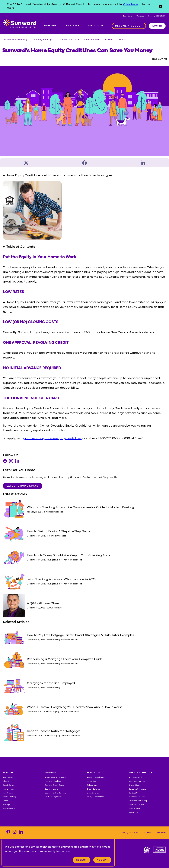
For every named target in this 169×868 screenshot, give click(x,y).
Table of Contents (21, 247)
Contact (140, 16)
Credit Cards (9, 785)
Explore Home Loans (23, 486)
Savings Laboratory (95, 797)
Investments (8, 793)
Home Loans (8, 789)
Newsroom (133, 813)
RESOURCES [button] (94, 772)
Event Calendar (93, 793)
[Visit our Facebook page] (5, 462)
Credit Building (93, 789)
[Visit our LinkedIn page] (17, 462)
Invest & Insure (92, 40)
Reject (82, 860)
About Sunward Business (55, 777)
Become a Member (137, 781)
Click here (130, 5)
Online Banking (9, 797)
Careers (122, 40)
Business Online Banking (55, 793)
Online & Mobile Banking (15, 40)
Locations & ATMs (136, 805)
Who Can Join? (135, 809)
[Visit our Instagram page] (11, 462)
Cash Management (53, 797)
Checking (7, 781)
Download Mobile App (138, 801)
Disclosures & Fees (137, 797)
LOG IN (157, 26)
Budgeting (91, 781)
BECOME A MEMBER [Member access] (129, 26)
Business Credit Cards (55, 785)
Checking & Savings (43, 40)
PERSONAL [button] (9, 772)
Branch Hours (135, 785)
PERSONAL (51, 26)
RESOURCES (96, 26)
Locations (128, 16)
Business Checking (53, 781)
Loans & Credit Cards (68, 40)
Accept (102, 860)
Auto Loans (8, 777)
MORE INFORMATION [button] (140, 772)
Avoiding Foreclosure (96, 777)
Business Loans (51, 789)
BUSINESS (73, 26)
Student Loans (9, 809)
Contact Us (133, 793)
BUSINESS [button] (51, 772)
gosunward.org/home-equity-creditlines (52, 438)
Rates (6, 801)
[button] (161, 6)
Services (109, 40)
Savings (6, 805)
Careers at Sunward (137, 789)
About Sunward (135, 777)
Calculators (92, 785)
